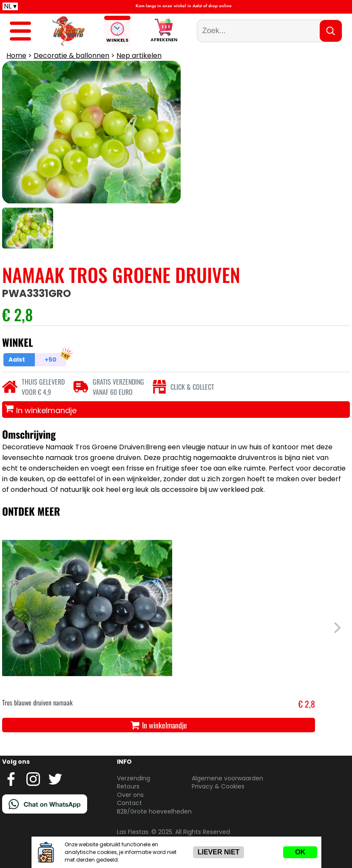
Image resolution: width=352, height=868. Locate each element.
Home (16, 56)
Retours (128, 786)
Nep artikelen (139, 56)
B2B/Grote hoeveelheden (154, 811)
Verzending (133, 778)
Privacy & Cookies (218, 786)
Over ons (130, 795)
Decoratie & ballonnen (71, 56)
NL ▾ (10, 6)
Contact (129, 803)
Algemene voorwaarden (227, 778)
